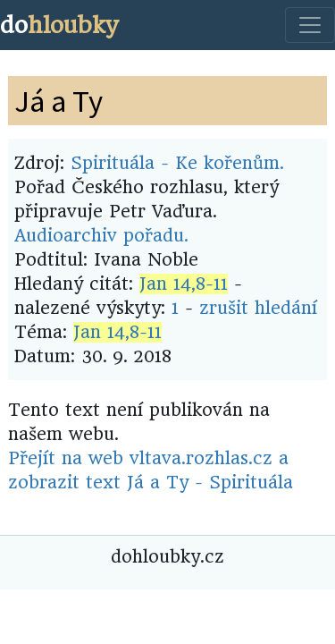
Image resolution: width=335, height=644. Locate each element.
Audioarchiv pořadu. (101, 236)
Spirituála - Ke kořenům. (177, 163)
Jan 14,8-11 (184, 284)
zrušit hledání (258, 308)
